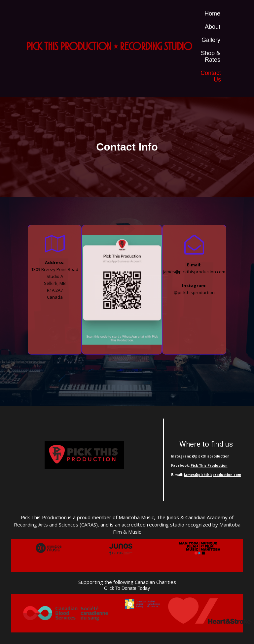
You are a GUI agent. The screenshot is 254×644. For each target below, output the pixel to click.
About (213, 27)
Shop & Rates (211, 56)
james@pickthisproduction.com (213, 475)
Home (212, 14)
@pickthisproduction (211, 456)
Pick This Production (209, 465)
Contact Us (211, 76)
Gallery (211, 40)
